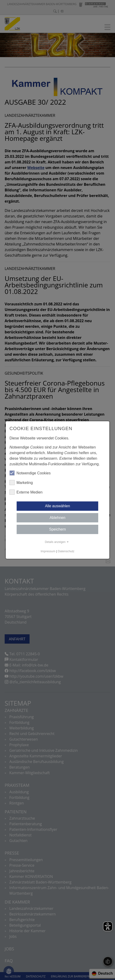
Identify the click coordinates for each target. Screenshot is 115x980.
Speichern (57, 529)
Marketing (21, 483)
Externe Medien (26, 492)
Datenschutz (66, 551)
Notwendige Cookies (30, 473)
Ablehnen (57, 518)
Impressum (48, 551)
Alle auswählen (57, 506)
